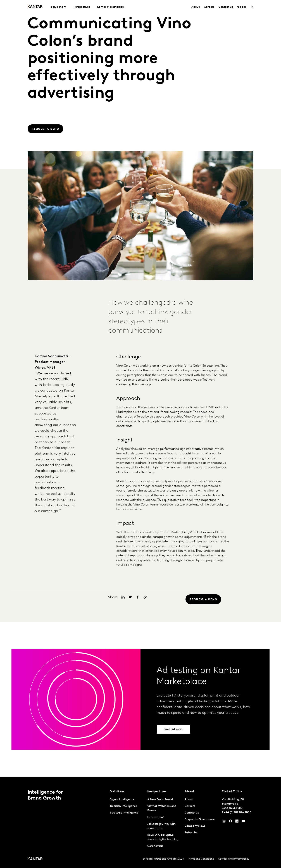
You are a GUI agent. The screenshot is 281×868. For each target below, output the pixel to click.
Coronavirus (155, 846)
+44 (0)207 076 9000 (238, 812)
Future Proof (156, 817)
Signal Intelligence (122, 800)
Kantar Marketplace (110, 7)
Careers (209, 7)
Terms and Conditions (201, 859)
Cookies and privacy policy (234, 859)
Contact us (226, 7)
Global (242, 7)
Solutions (57, 7)
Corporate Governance (200, 819)
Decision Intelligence (124, 806)
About (196, 7)
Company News (195, 826)
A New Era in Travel (160, 800)
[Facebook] (230, 822)
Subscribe (191, 833)
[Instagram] (224, 822)
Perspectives (82, 7)
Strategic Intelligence (124, 813)
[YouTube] (237, 822)
